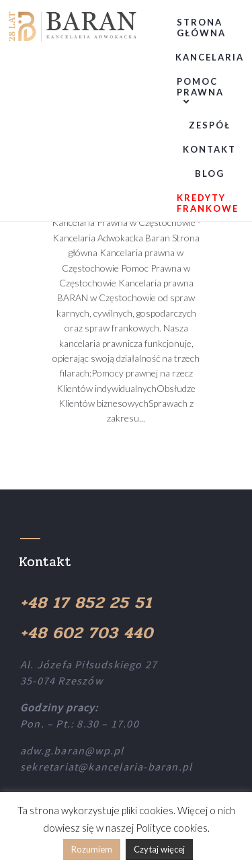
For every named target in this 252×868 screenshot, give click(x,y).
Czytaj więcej (159, 849)
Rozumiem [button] (92, 849)
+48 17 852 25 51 (86, 603)
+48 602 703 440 (87, 633)
